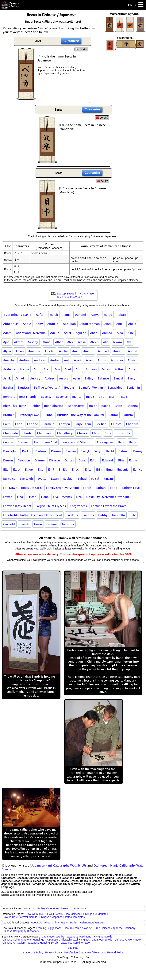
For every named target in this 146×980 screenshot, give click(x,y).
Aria (57, 369)
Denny (138, 451)
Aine (131, 333)
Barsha (8, 387)
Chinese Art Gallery (14, 943)
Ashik (7, 378)
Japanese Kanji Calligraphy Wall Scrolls (59, 865)
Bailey (89, 378)
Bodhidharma (54, 406)
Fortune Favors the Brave (109, 506)
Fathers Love (131, 488)
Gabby (103, 515)
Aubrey (35, 378)
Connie (8, 442)
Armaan (91, 369)
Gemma (52, 524)
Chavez (82, 433)
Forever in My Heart (17, 506)
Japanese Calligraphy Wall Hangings (68, 940)
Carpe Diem (83, 424)
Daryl (98, 451)
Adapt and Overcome (31, 333)
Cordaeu (24, 442)
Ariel (68, 369)
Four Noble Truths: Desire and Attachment (33, 515)
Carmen (64, 424)
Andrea (24, 360)
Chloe (96, 433)
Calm (7, 424)
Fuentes (88, 515)
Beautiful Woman (91, 387)
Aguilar (81, 333)
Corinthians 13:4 (45, 442)
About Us (36, 923)
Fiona (45, 497)
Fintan (32, 497)
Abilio (132, 324)
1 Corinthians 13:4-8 (17, 315)
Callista (128, 415)
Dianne (40, 460)
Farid (114, 488)
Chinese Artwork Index (128, 940)
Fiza (79, 497)
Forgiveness (79, 506)
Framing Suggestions (49, 928)
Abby (39, 324)
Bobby (35, 406)
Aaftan (41, 315)
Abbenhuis (11, 324)
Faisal (95, 479)
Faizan (108, 479)
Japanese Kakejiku (53, 937)
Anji (67, 360)
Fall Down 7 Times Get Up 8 (22, 488)
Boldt (93, 406)
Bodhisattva (76, 406)
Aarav (108, 315)
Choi (108, 433)
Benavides (115, 387)
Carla (19, 424)
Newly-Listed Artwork (74, 908)
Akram (19, 342)
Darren (56, 451)
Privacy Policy (54, 952)
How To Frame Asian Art (78, 928)
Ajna (6, 342)
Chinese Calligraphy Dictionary (21, 931)
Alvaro (117, 342)
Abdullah (69, 324)
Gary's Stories (69, 923)
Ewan (55, 479)
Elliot (17, 469)
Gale (133, 515)
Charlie (27, 433)
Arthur (119, 369)
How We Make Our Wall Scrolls (44, 914)
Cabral (113, 415)
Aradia (24, 369)
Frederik (72, 515)
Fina (20, 497)
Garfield (9, 524)
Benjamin (133, 387)
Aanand (81, 315)
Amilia (63, 351)
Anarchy (9, 360)
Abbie (27, 324)
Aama (67, 315)
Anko (90, 360)
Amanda (34, 351)
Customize (71, 41)
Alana (46, 342)
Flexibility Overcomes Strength (108, 497)
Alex (70, 342)
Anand (133, 351)
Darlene (41, 451)
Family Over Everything (62, 488)
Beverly (46, 397)
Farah (87, 488)
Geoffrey (68, 524)
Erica (88, 469)
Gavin (38, 524)
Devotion (24, 460)
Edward (108, 460)
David (110, 451)
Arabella (9, 369)
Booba (106, 406)
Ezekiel (68, 479)
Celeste (116, 424)
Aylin (77, 378)
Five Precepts (62, 497)
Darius (26, 451)
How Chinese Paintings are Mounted (86, 914)
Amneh (118, 351)
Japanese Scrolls (102, 940)
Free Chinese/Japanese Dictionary (115, 928)
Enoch (76, 469)
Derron (8, 460)
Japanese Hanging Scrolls (43, 943)
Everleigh (26, 479)
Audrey (50, 378)
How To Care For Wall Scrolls (20, 917)
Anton (102, 360)
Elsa (41, 469)
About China (52, 923)
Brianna (132, 406)
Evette (42, 479)
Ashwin (21, 378)
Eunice (138, 469)
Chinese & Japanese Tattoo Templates (62, 917)
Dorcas (69, 460)
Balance (103, 378)
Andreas (40, 360)
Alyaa (7, 351)
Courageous (105, 442)
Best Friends (28, 397)
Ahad (94, 333)
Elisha (133, 460)
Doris (82, 460)
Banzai (118, 378)
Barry (131, 378)
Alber (59, 342)
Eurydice (9, 479)
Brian (119, 406)
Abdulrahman (90, 324)
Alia (106, 342)
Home (27, 908)
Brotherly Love (29, 415)
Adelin (55, 333)
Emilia (63, 469)
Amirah (88, 351)
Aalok (54, 315)
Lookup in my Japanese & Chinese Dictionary (75, 295)
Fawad (8, 497)
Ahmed (107, 333)
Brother (9, 415)
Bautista (23, 387)
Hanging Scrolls (103, 937)
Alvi (129, 342)
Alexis (94, 342)
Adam (7, 333)
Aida (120, 333)
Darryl (85, 451)
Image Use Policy (33, 952)
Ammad (103, 351)
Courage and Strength (77, 442)
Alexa (82, 342)
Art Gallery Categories (46, 908)
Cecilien (101, 424)
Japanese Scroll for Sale (75, 943)
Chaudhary (65, 433)
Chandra (132, 424)
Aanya (95, 315)
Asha (132, 369)
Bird (102, 397)
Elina (121, 460)
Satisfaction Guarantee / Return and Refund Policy (94, 952)
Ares (47, 369)
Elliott (29, 469)
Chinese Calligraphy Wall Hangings (23, 940)
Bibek (90, 397)
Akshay (33, 342)
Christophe (123, 433)
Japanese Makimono (79, 937)
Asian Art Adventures (92, 923)
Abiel (120, 324)
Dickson (55, 460)
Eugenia (123, 469)
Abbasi (121, 315)
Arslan (106, 369)
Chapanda (11, 433)
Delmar (124, 451)
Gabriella (118, 515)
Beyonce (62, 397)
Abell (108, 324)
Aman (20, 351)
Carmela (48, 424)
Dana (133, 442)
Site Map (73, 948)
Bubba (48, 415)
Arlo (78, 369)
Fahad (82, 479)
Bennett (9, 397)
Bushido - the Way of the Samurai (81, 415)
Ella (6, 469)
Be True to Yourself (47, 387)
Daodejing (10, 451)
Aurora (64, 378)
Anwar (132, 360)
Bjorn (113, 397)
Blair (124, 397)
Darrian (71, 451)
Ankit (78, 360)
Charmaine (45, 433)
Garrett (24, 524)
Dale (121, 442)
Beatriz (69, 387)
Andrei (55, 360)
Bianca (77, 397)
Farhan (101, 488)
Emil (51, 469)
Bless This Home (15, 406)
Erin (99, 469)
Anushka (117, 360)
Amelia (50, 351)
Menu (136, 5)
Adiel (67, 333)
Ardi (36, 369)
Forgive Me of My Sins (51, 506)
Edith (94, 460)
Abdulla (53, 324)
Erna (109, 469)
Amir (75, 351)
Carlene (33, 424)
